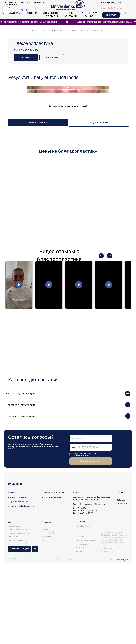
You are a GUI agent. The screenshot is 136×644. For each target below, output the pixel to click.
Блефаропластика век (93, 31)
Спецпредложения (16, 621)
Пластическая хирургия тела (20, 610)
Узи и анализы (14, 617)
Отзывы (52, 16)
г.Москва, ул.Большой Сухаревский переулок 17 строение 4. (92, 579)
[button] (52, 58)
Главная (14, 13)
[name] (91, 519)
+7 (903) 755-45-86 (18, 582)
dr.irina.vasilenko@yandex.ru (111, 8)
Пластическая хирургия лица (61, 31)
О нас (89, 16)
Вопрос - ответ (48, 614)
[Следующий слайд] (128, 157)
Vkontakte (122, 584)
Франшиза (80, 632)
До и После (47, 617)
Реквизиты (80, 628)
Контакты (71, 16)
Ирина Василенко (83, 607)
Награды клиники (83, 625)
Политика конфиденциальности (68, 640)
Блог (44, 621)
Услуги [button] (32, 13)
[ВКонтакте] (27, 11)
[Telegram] (22, 11)
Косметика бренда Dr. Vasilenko (21, 624)
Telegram (121, 581)
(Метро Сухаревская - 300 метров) (89, 585)
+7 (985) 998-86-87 (52, 578)
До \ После (51, 13)
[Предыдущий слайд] (8, 157)
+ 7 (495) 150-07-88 (111, 3)
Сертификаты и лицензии (86, 621)
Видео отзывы (49, 612)
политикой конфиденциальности (85, 535)
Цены (70, 13)
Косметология (14, 607)
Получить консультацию (91, 542)
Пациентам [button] (88, 13)
